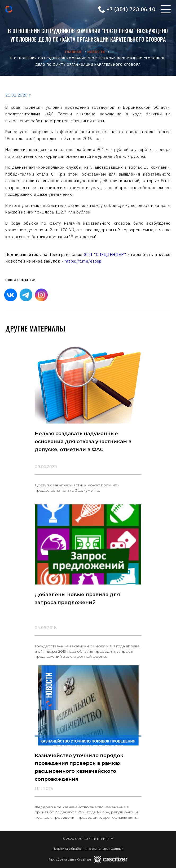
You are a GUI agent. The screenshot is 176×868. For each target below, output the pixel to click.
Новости (96, 52)
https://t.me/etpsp (83, 261)
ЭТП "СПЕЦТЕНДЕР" (105, 254)
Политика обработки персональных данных (88, 849)
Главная (73, 52)
